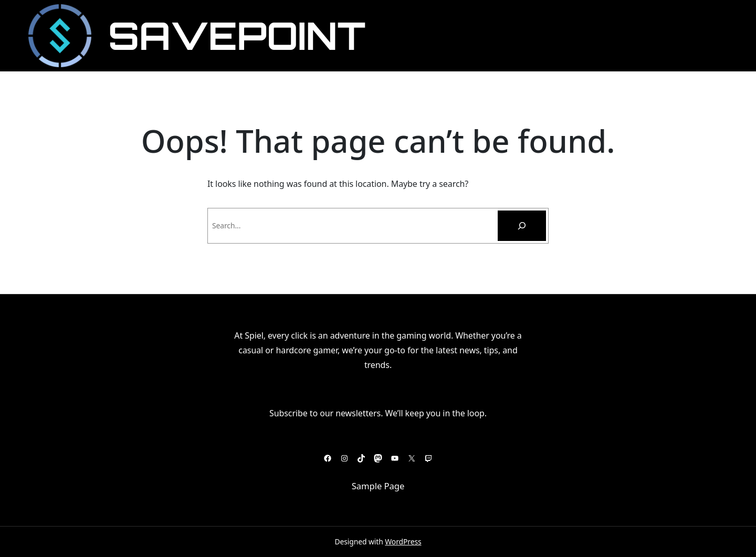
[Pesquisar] (522, 226)
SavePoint (237, 35)
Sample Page (378, 486)
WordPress (403, 542)
